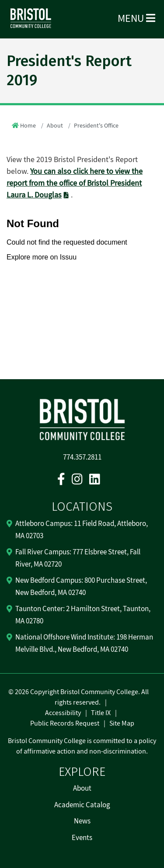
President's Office (96, 126)
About (55, 126)
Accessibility (63, 713)
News (82, 821)
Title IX (101, 713)
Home (28, 126)
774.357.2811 (82, 457)
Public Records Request (65, 723)
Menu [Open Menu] (136, 19)
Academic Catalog (82, 805)
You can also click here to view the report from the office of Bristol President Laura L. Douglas (75, 183)
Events (82, 838)
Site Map (122, 723)
